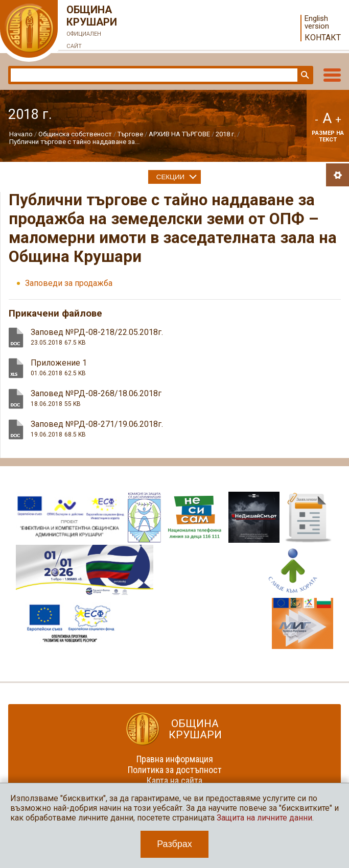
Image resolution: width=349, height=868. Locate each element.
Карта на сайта (175, 780)
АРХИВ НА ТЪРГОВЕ (179, 134)
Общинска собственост (75, 134)
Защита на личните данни (264, 818)
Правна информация (175, 759)
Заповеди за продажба (69, 283)
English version (317, 22)
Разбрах (175, 844)
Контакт (323, 38)
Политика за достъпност (175, 770)
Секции (170, 177)
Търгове (130, 134)
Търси (304, 75)
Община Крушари (92, 28)
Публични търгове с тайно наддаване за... (74, 142)
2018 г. (226, 134)
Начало (21, 134)
